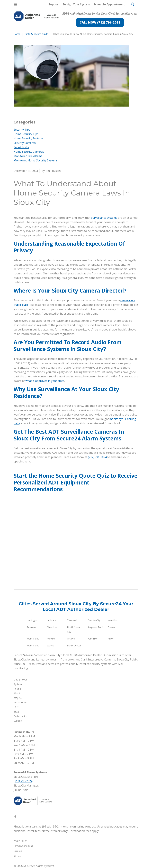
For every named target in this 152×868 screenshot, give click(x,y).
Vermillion (113, 620)
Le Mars (51, 620)
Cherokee (52, 627)
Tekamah (72, 620)
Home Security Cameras (29, 152)
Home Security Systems (28, 138)
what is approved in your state (45, 381)
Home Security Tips (26, 134)
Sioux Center (74, 645)
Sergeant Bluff (95, 627)
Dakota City (94, 620)
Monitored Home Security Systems (36, 160)
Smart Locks (21, 147)
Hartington (33, 620)
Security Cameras (25, 143)
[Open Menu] (15, 4)
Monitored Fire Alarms (28, 156)
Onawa (112, 627)
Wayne (51, 645)
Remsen (31, 627)
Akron (111, 639)
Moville (51, 639)
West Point (33, 639)
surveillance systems (104, 218)
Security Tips (22, 130)
